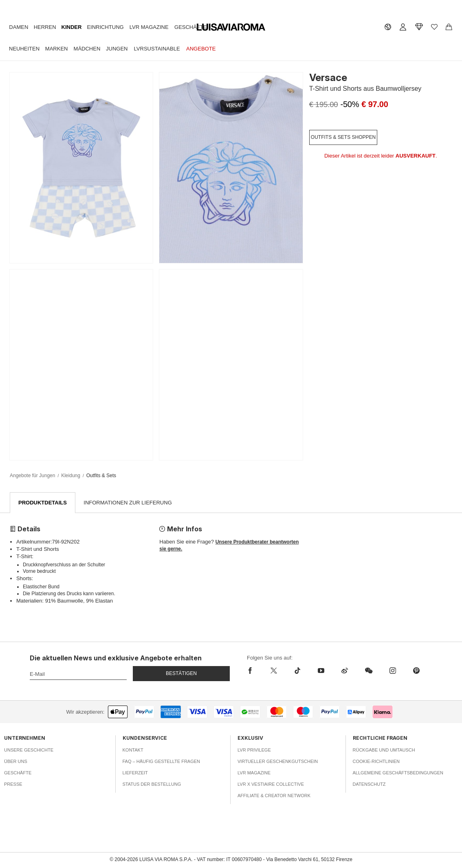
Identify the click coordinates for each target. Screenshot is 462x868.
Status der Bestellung (152, 785)
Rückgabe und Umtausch (384, 750)
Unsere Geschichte (29, 750)
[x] (274, 671)
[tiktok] (297, 671)
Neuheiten (24, 49)
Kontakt (133, 750)
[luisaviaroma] (231, 27)
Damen (19, 27)
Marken (57, 49)
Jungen (117, 49)
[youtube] (321, 671)
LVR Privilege (254, 750)
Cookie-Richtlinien (376, 762)
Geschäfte (190, 27)
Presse (13, 785)
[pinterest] (416, 671)
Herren (45, 27)
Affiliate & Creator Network (274, 796)
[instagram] (393, 671)
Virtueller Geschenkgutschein (278, 762)
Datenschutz (369, 785)
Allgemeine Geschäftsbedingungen (398, 773)
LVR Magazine (149, 27)
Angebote (201, 49)
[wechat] (369, 671)
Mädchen (87, 49)
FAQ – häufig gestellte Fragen (162, 762)
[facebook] (254, 671)
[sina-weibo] (345, 671)
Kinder (72, 27)
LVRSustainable (157, 49)
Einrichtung (105, 27)
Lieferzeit (135, 773)
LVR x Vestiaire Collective (271, 785)
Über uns (16, 762)
